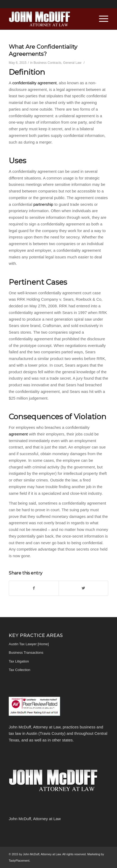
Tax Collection (19, 670)
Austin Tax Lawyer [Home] (29, 644)
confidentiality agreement (34, 83)
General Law (72, 63)
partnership (44, 204)
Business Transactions (26, 653)
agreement (19, 434)
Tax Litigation (19, 661)
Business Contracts (48, 63)
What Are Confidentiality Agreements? (43, 50)
